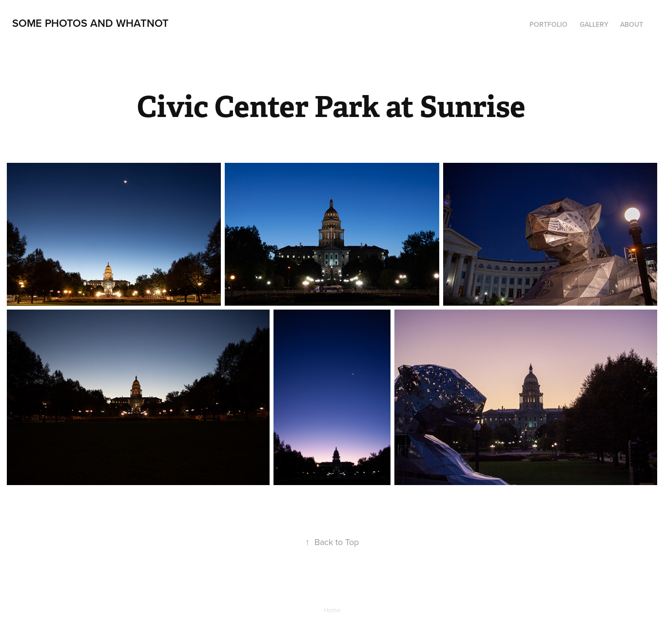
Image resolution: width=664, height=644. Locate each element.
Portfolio (548, 24)
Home (332, 610)
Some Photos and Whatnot (90, 23)
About (632, 24)
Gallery (594, 24)
